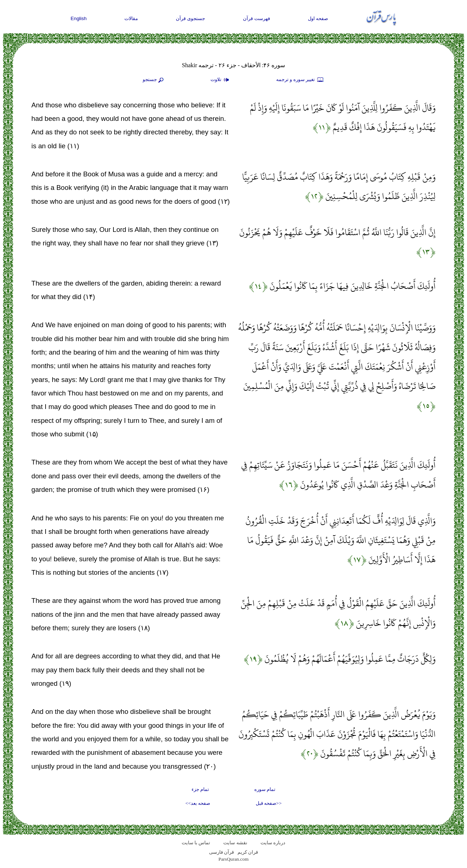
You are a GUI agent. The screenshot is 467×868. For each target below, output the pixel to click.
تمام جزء (200, 789)
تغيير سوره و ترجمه (300, 80)
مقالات (131, 18)
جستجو (154, 80)
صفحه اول (318, 18)
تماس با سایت (196, 843)
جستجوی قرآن (190, 18)
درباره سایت (273, 843)
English (79, 18)
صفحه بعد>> (198, 803)
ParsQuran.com (234, 859)
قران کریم (248, 852)
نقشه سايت (235, 843)
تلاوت (221, 80)
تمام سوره (265, 789)
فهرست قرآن (256, 18)
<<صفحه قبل (269, 803)
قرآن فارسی (221, 852)
